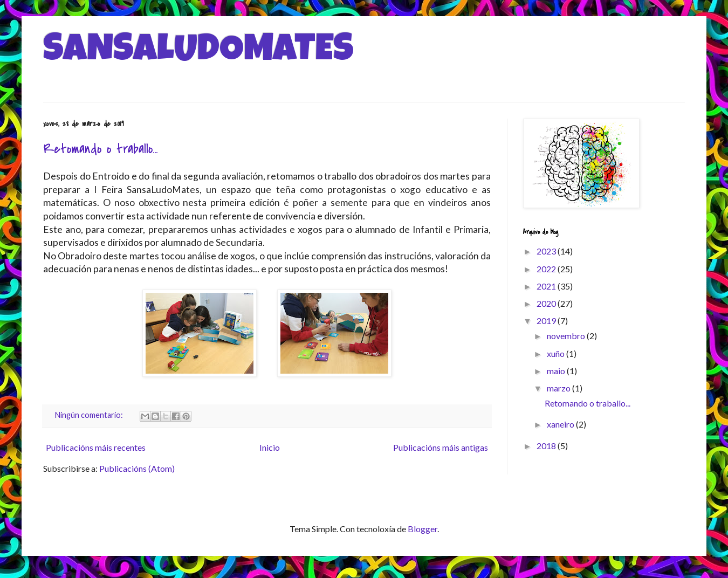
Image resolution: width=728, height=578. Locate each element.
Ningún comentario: (90, 415)
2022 (547, 269)
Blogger (423, 529)
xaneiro (561, 424)
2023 (547, 251)
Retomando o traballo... (100, 149)
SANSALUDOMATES (198, 52)
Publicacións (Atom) (137, 468)
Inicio (270, 447)
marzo (559, 388)
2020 (547, 303)
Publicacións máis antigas (441, 447)
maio (557, 371)
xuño (557, 353)
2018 (547, 446)
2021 (547, 286)
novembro (567, 336)
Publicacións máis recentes (96, 447)
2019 (547, 321)
